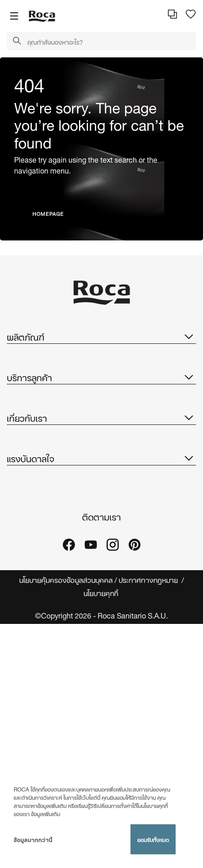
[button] (17, 41)
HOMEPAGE (48, 213)
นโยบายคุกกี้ (102, 593)
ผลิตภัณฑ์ (101, 336)
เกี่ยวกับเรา (101, 417)
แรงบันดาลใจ (101, 458)
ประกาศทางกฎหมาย (149, 580)
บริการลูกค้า (101, 377)
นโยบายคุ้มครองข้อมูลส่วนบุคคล (66, 580)
